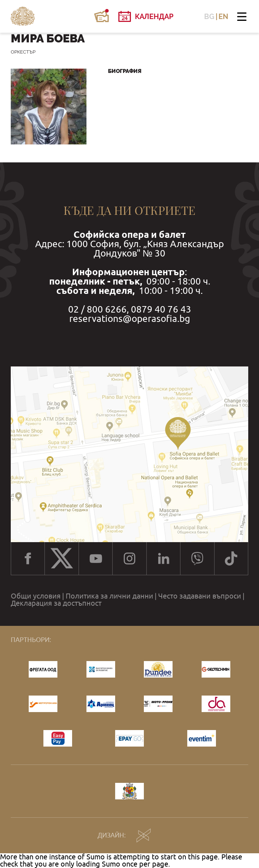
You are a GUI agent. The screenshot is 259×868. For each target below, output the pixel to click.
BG (209, 17)
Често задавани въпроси (200, 596)
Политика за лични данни (109, 596)
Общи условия (36, 596)
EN (223, 17)
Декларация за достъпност (56, 603)
